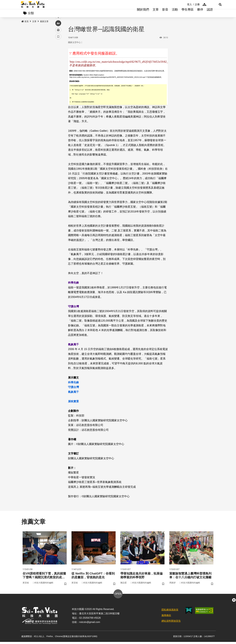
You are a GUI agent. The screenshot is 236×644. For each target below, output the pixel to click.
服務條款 (166, 617)
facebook (58, 58)
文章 (156, 14)
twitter (58, 64)
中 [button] (58, 78)
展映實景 (73, 402)
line (57, 71)
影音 (165, 14)
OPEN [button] (118, 596)
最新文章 (44, 22)
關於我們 (143, 14)
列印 (58, 84)
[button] (211, 5)
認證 (210, 14)
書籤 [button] (58, 91)
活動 (175, 14)
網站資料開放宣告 (171, 623)
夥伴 (200, 14)
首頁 (25, 22)
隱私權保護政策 (170, 612)
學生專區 (188, 14)
